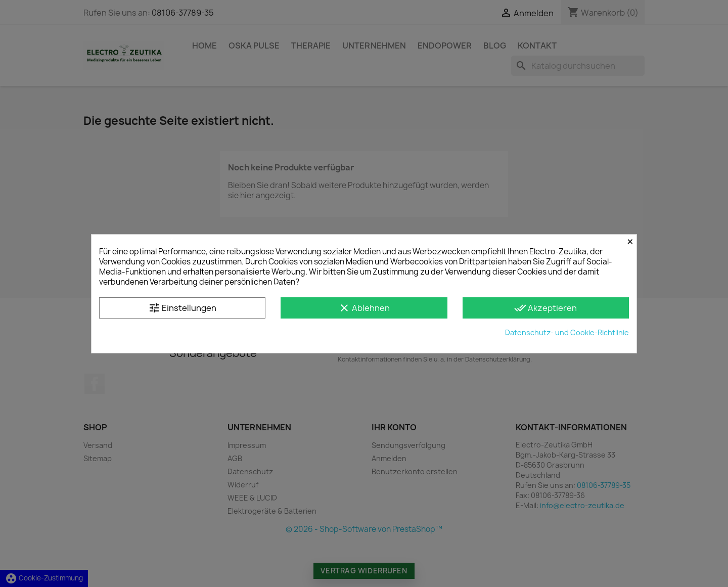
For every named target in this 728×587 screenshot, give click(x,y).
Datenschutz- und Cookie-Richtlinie (567, 332)
